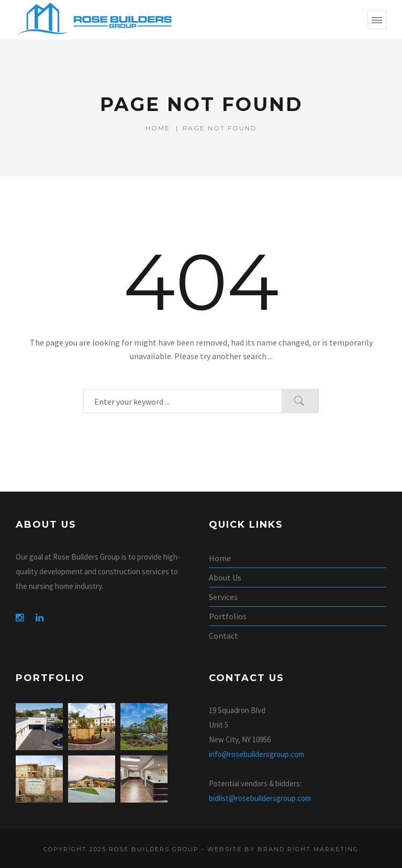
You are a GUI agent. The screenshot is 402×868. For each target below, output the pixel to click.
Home (158, 128)
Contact (224, 636)
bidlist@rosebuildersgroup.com (260, 798)
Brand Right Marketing (308, 849)
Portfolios (228, 616)
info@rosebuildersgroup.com (256, 754)
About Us (225, 577)
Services (223, 597)
